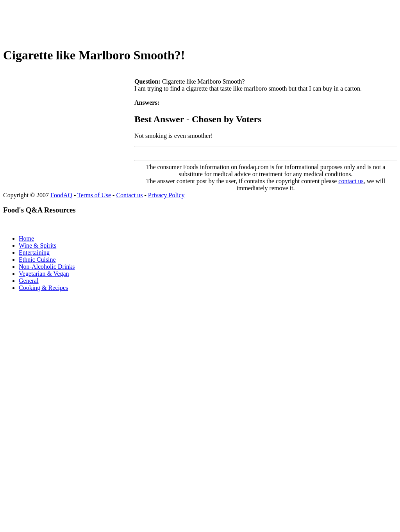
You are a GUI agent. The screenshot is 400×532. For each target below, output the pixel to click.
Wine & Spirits (37, 245)
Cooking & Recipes (43, 288)
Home (26, 238)
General (29, 281)
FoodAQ (61, 195)
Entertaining (34, 253)
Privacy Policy (166, 195)
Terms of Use (94, 195)
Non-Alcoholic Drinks (47, 267)
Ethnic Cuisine (37, 260)
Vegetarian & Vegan (44, 274)
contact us (351, 181)
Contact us (129, 195)
